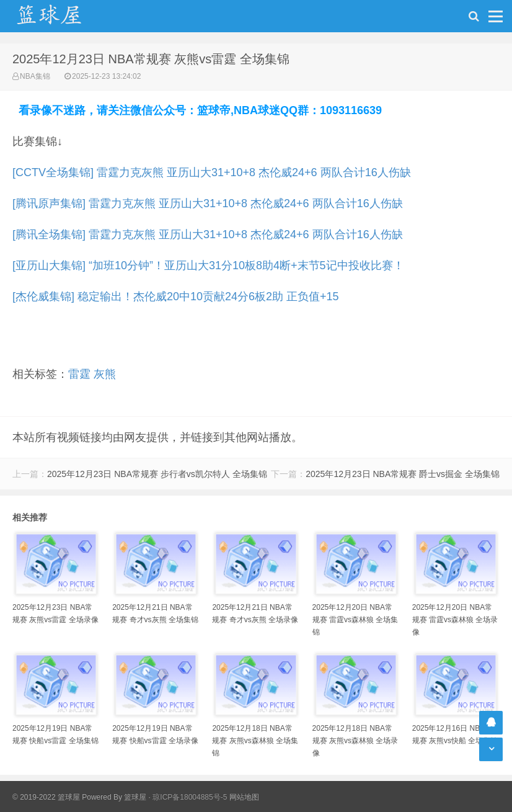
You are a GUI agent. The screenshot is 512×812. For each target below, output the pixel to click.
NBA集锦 (35, 76)
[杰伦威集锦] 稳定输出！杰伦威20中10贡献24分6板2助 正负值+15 (176, 297)
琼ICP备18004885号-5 (190, 797)
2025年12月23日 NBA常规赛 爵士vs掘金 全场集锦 (403, 474)
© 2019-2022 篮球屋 (46, 797)
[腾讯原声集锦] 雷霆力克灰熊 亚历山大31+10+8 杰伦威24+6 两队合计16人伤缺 (208, 203)
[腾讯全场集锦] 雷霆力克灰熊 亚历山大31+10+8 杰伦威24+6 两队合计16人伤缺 (208, 234)
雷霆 (79, 374)
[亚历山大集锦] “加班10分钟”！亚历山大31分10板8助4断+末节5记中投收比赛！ (208, 265)
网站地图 (244, 797)
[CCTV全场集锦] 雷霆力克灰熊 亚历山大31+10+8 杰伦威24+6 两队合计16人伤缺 (212, 172)
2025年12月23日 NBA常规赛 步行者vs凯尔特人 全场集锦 (157, 474)
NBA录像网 (62, 16)
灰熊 (105, 374)
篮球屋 (135, 797)
